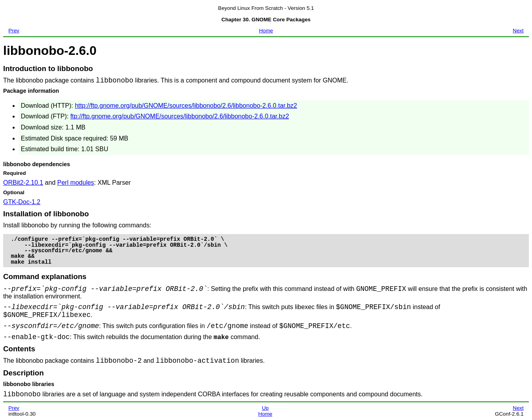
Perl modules (76, 183)
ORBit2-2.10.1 (23, 183)
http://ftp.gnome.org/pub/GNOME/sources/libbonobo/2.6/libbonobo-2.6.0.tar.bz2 (186, 106)
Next (518, 31)
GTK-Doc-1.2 (22, 202)
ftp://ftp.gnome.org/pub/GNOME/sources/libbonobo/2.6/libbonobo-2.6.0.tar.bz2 (180, 116)
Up (265, 408)
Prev (14, 31)
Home (266, 31)
